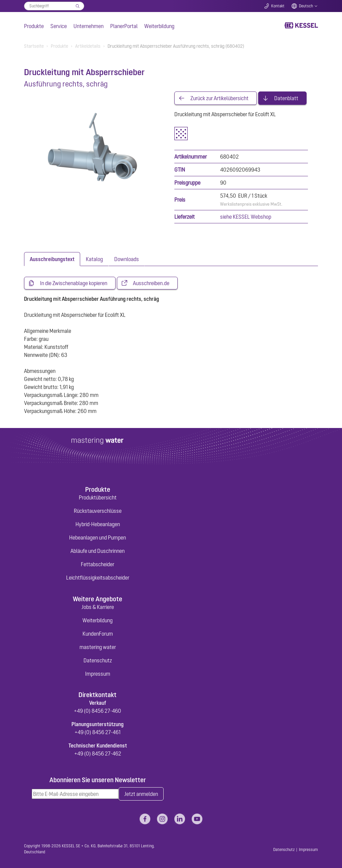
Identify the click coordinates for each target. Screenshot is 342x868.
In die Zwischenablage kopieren (74, 283)
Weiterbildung (159, 26)
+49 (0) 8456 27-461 (98, 732)
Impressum (98, 674)
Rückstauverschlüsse (98, 511)
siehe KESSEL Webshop (246, 217)
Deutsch (306, 6)
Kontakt (278, 6)
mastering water (98, 647)
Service (59, 26)
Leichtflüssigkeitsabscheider (98, 578)
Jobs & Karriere (98, 607)
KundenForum (98, 634)
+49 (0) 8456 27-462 (98, 753)
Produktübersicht (98, 497)
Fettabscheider (98, 564)
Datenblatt (286, 98)
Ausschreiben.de (151, 283)
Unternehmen (89, 26)
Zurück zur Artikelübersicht (219, 98)
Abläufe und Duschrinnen (98, 551)
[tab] (52, 259)
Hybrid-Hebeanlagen (98, 524)
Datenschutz (98, 660)
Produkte (34, 26)
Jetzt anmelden (141, 794)
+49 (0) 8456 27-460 (98, 711)
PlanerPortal (124, 26)
